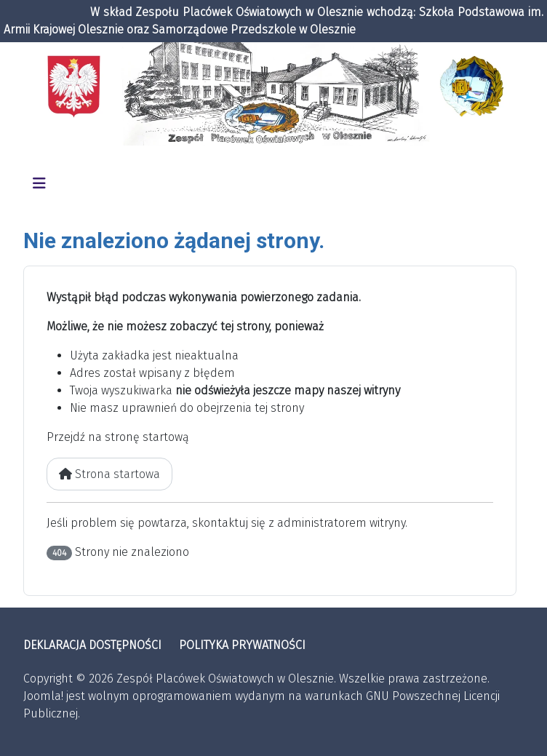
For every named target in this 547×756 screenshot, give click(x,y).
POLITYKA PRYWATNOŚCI (242, 645)
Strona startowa (109, 474)
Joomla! (43, 696)
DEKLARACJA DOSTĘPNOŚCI (92, 645)
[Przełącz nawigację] (39, 183)
